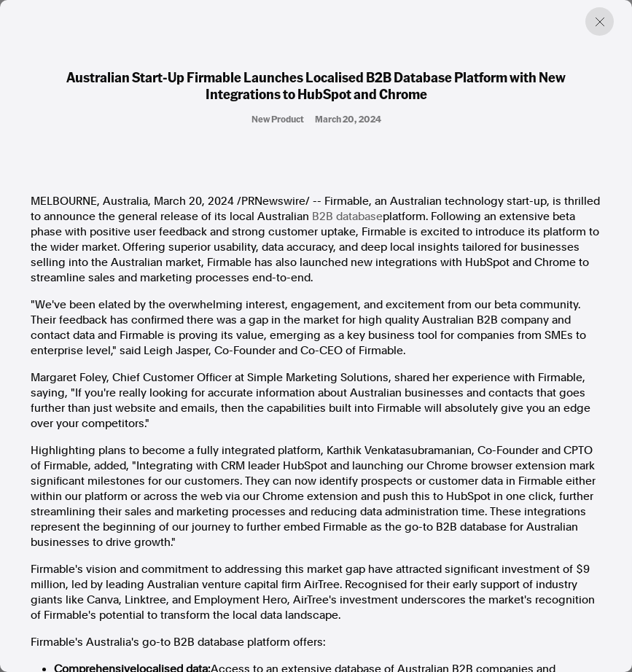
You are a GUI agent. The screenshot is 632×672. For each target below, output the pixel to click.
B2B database (347, 216)
